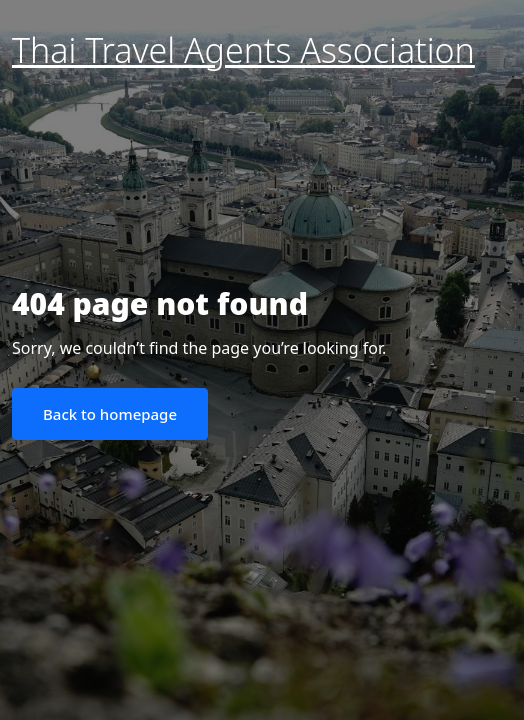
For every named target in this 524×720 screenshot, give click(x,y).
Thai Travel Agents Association (243, 50)
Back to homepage (110, 414)
